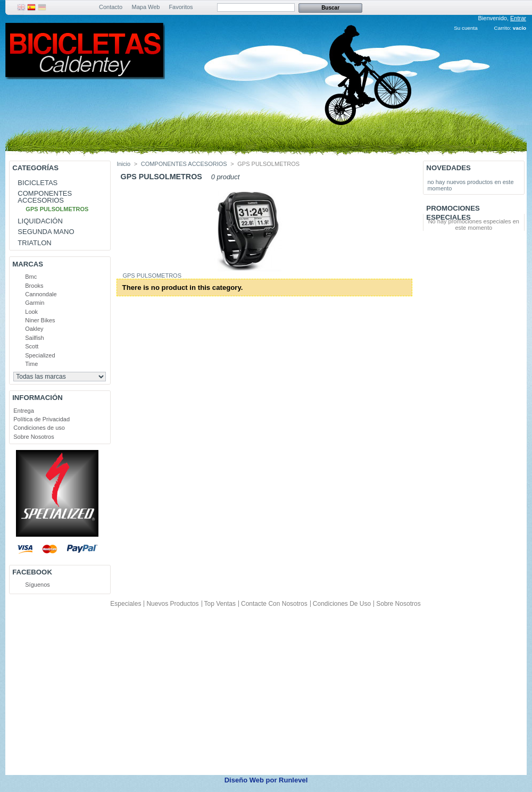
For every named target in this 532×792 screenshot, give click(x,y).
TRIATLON (34, 243)
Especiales (126, 604)
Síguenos (37, 585)
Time (31, 364)
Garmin (35, 303)
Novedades (448, 168)
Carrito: (503, 28)
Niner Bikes (40, 320)
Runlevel (293, 780)
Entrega (24, 411)
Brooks (34, 286)
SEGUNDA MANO (46, 232)
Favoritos (181, 7)
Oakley (34, 329)
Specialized (40, 355)
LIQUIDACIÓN (40, 221)
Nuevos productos (172, 604)
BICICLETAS (38, 183)
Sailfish (34, 338)
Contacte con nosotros (274, 604)
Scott (32, 346)
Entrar (518, 18)
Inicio (123, 164)
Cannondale (41, 294)
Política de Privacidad (41, 419)
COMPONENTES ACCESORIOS (45, 197)
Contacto (111, 7)
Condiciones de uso (39, 428)
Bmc (31, 277)
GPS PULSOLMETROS (57, 209)
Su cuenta (465, 28)
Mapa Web (146, 7)
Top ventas (220, 604)
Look (31, 312)
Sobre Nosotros (34, 437)
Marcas (28, 264)
